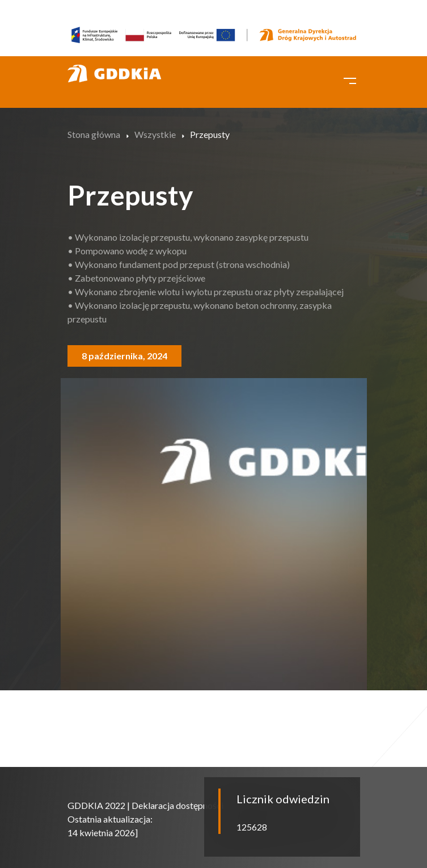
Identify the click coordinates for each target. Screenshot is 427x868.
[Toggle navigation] (350, 79)
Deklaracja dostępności (177, 805)
